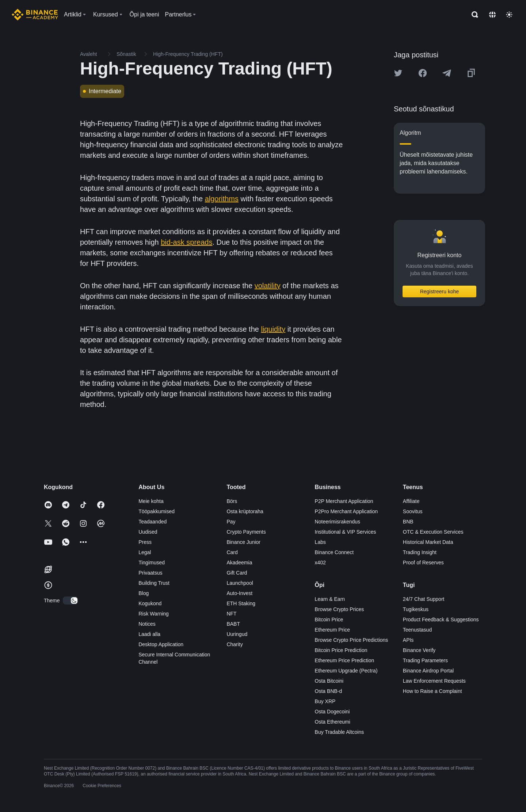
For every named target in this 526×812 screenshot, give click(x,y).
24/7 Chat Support (424, 599)
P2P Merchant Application (344, 501)
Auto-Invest (239, 593)
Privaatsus (150, 573)
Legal (145, 552)
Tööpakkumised (157, 511)
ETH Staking (241, 603)
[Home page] (35, 15)
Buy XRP (325, 701)
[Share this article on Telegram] (447, 73)
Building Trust (154, 583)
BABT (233, 624)
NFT (231, 614)
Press (145, 542)
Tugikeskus (416, 609)
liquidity (273, 329)
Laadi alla (149, 634)
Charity (235, 644)
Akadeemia (239, 563)
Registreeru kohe (440, 291)
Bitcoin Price (329, 620)
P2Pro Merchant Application (346, 511)
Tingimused (152, 563)
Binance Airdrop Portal (428, 671)
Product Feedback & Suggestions (441, 620)
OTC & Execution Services (433, 532)
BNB (408, 522)
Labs (320, 542)
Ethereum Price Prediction (345, 660)
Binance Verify (419, 650)
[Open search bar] (473, 15)
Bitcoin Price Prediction (341, 650)
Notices (147, 624)
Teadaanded (153, 522)
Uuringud (237, 634)
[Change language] (492, 15)
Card (232, 552)
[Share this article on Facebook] (423, 73)
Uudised (148, 532)
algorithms (222, 199)
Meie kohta (151, 501)
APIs (408, 640)
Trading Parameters (425, 660)
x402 (320, 563)
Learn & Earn (330, 599)
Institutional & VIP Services (346, 532)
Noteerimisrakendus (338, 522)
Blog (144, 593)
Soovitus (413, 511)
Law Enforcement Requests (434, 681)
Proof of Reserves (423, 563)
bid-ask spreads (186, 242)
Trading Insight (420, 552)
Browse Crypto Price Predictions (352, 640)
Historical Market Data (428, 542)
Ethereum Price (332, 630)
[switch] (70, 601)
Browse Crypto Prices (340, 609)
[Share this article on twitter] (398, 73)
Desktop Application (161, 644)
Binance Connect (334, 552)
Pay (231, 522)
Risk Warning (154, 614)
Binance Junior (243, 542)
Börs (232, 501)
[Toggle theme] (509, 15)
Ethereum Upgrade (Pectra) (346, 671)
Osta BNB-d (329, 691)
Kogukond (150, 603)
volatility (268, 286)
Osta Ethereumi (333, 722)
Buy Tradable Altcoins (340, 732)
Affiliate (411, 501)
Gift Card (237, 573)
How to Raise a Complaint (432, 691)
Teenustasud (417, 630)
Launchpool (240, 583)
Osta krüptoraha (245, 511)
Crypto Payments (246, 532)
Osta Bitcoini (329, 681)
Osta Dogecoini (332, 712)
